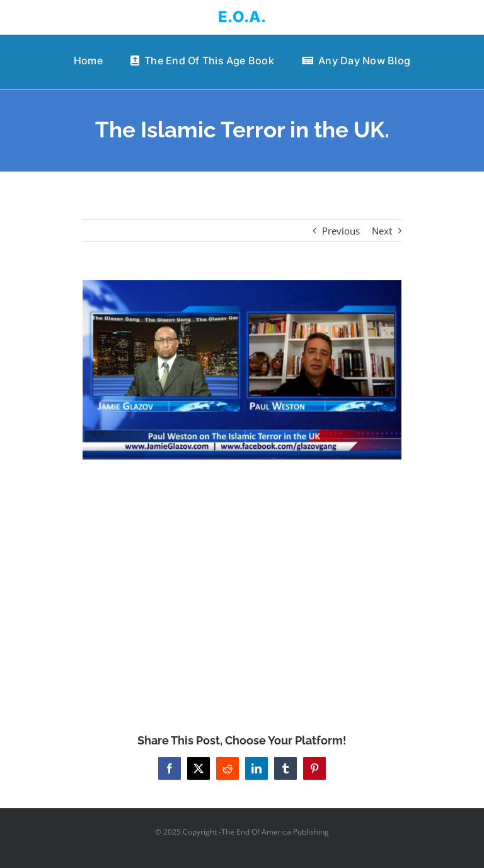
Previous (341, 231)
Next (382, 231)
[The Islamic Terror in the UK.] (242, 370)
